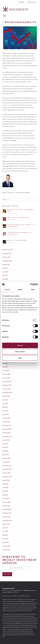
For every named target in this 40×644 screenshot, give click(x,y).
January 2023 (6, 378)
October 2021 (6, 433)
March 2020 (6, 498)
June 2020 (5, 487)
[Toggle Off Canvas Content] (4, 16)
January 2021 (6, 462)
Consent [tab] (7, 290)
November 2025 (7, 253)
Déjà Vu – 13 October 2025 (17, 240)
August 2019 (6, 524)
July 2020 (5, 484)
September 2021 (7, 436)
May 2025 (5, 275)
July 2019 (5, 528)
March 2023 (6, 370)
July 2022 (5, 400)
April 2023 (5, 367)
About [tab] (33, 290)
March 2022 (6, 414)
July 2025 (5, 268)
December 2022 (7, 381)
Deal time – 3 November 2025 (18, 218)
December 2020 (7, 466)
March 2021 (6, 455)
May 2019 (5, 535)
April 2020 (5, 495)
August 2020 (6, 480)
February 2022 (6, 418)
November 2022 (7, 385)
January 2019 (6, 550)
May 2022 (5, 407)
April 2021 (5, 451)
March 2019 (6, 542)
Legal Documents (7, 596)
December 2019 (7, 509)
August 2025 (6, 265)
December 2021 (7, 425)
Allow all (20, 345)
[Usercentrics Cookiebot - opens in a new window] (30, 284)
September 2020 (7, 477)
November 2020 (7, 469)
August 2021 (6, 440)
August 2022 (6, 396)
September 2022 (7, 392)
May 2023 (5, 363)
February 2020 (6, 502)
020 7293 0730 (14, 592)
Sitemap (28, 596)
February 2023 (6, 374)
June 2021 (5, 444)
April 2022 (5, 411)
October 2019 (6, 517)
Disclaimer (15, 596)
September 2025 (7, 261)
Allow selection (20, 352)
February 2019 (6, 546)
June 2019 (5, 531)
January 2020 (6, 506)
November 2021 (7, 429)
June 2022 (5, 403)
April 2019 (5, 539)
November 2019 (7, 513)
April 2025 (5, 279)
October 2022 (6, 389)
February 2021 (6, 458)
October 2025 (6, 257)
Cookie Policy (22, 596)
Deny (20, 358)
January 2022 (6, 422)
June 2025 (5, 272)
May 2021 (5, 447)
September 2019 (7, 520)
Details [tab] (20, 290)
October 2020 (6, 473)
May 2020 (5, 491)
